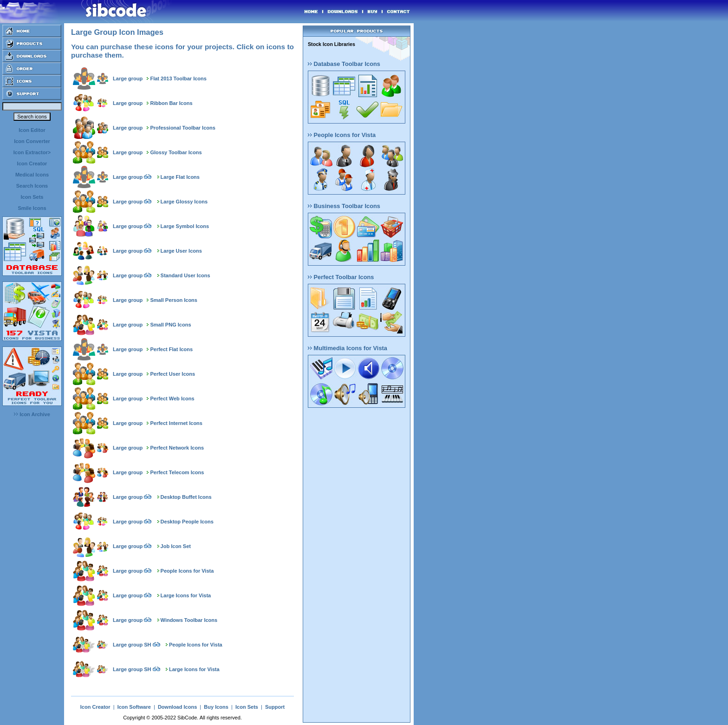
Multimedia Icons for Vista (348, 348)
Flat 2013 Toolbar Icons (178, 78)
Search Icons (32, 186)
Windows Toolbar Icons (189, 620)
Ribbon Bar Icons (171, 103)
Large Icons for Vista (186, 595)
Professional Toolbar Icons (182, 128)
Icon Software (134, 707)
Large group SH (132, 645)
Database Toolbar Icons (344, 64)
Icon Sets (32, 197)
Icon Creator (32, 163)
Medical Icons (32, 175)
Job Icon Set (176, 546)
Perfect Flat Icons (171, 349)
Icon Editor (32, 130)
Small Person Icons (173, 300)
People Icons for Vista (187, 571)
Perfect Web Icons (172, 398)
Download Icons (177, 707)
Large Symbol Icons (185, 226)
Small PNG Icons (170, 325)
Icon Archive (32, 414)
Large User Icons (181, 251)
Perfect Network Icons (177, 448)
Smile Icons (32, 208)
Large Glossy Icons (184, 202)
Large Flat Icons (180, 177)
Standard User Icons (185, 275)
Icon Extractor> (32, 152)
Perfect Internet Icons (176, 423)
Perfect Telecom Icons (177, 472)
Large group (128, 78)
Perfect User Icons (172, 374)
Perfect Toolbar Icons (341, 277)
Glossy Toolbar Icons (176, 152)
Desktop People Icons (187, 522)
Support (275, 707)
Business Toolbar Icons (344, 206)
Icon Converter (32, 141)
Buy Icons (216, 707)
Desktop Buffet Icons (186, 497)
